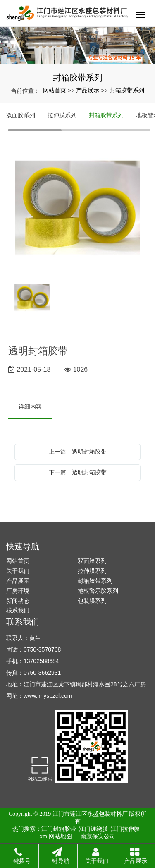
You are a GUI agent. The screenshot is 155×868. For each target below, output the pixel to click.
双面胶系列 (21, 115)
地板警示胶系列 (98, 591)
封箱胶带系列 (127, 90)
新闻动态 (18, 601)
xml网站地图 (56, 836)
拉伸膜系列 (62, 115)
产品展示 (88, 90)
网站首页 (55, 90)
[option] (77, 208)
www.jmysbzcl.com (48, 696)
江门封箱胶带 (59, 829)
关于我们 (18, 571)
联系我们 (18, 610)
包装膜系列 (92, 601)
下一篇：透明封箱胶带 (78, 472)
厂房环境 (18, 591)
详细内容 (30, 406)
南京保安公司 (98, 836)
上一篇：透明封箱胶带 (78, 452)
